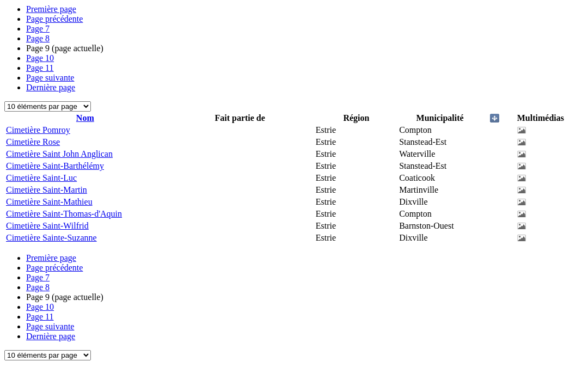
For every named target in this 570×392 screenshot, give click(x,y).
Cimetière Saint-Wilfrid (47, 226)
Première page (51, 9)
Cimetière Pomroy (38, 130)
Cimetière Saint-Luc (41, 178)
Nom (85, 118)
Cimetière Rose (33, 142)
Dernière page (51, 87)
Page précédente (54, 19)
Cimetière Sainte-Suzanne (51, 238)
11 (40, 68)
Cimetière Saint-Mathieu (49, 202)
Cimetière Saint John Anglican (59, 154)
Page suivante (50, 78)
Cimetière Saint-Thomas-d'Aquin (64, 214)
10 (40, 58)
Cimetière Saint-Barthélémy (55, 166)
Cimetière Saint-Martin (47, 190)
